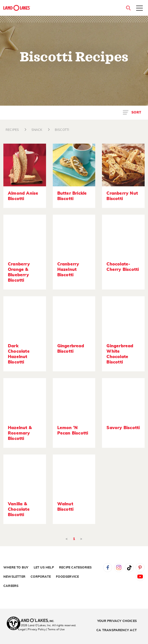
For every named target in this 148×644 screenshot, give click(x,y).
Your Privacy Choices (117, 621)
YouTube (140, 577)
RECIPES (12, 130)
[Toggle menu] (139, 9)
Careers (11, 586)
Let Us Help (44, 568)
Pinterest (140, 568)
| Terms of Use (55, 629)
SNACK (37, 130)
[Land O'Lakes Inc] (38, 621)
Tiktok (129, 568)
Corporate (41, 577)
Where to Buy (16, 568)
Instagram (119, 568)
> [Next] (81, 539)
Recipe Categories (75, 568)
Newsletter (14, 577)
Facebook (108, 568)
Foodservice (67, 577)
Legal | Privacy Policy (32, 629)
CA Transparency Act (117, 630)
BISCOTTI (62, 130)
